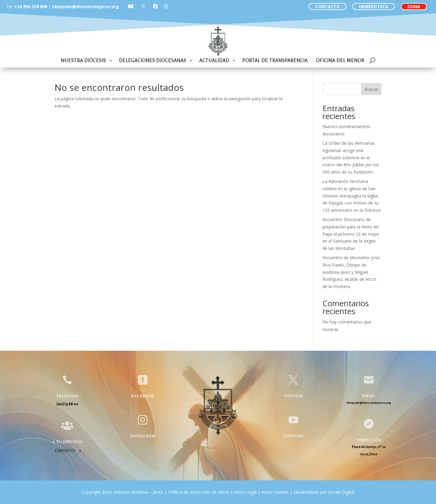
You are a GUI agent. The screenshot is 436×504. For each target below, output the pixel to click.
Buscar (371, 89)
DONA (414, 7)
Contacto (65, 451)
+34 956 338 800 (31, 7)
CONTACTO (327, 7)
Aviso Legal (245, 492)
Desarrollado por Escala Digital (324, 492)
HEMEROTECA (374, 7)
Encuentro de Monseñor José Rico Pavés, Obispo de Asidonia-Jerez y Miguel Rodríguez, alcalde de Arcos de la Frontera (351, 272)
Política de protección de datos (199, 492)
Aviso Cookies (274, 492)
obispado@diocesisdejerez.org (86, 7)
